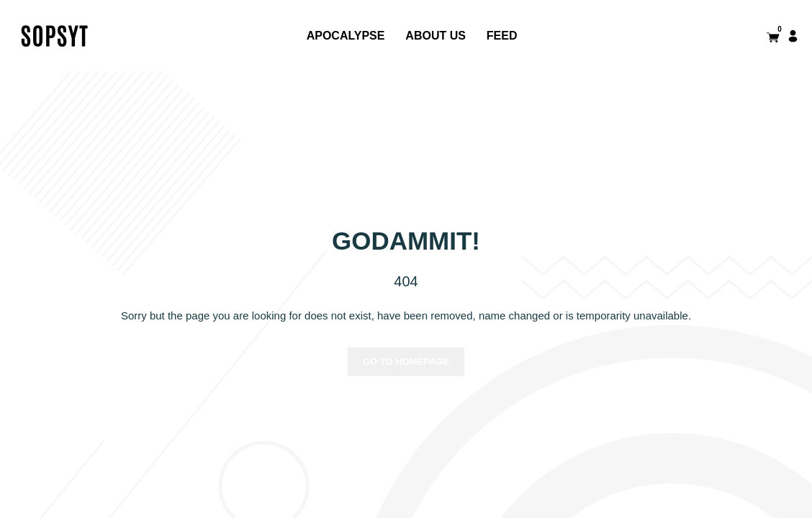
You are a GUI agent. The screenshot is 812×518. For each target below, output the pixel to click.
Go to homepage (406, 362)
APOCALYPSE (346, 36)
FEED (502, 36)
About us (436, 36)
